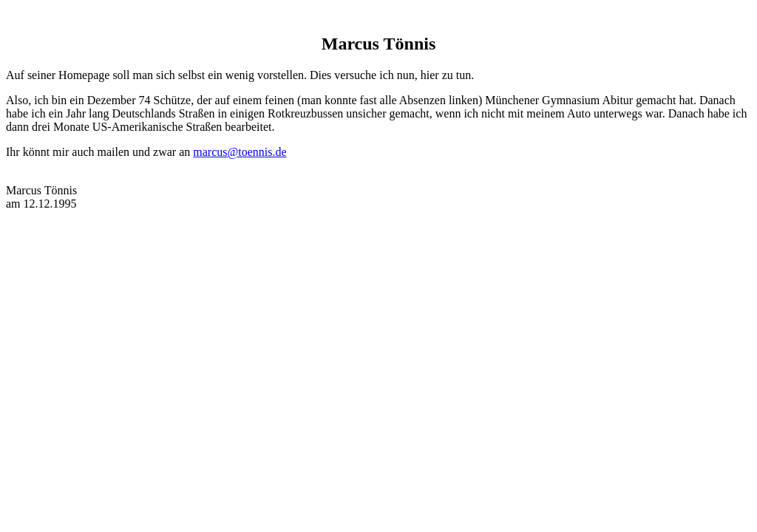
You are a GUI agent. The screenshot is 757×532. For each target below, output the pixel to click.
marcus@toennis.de (240, 152)
